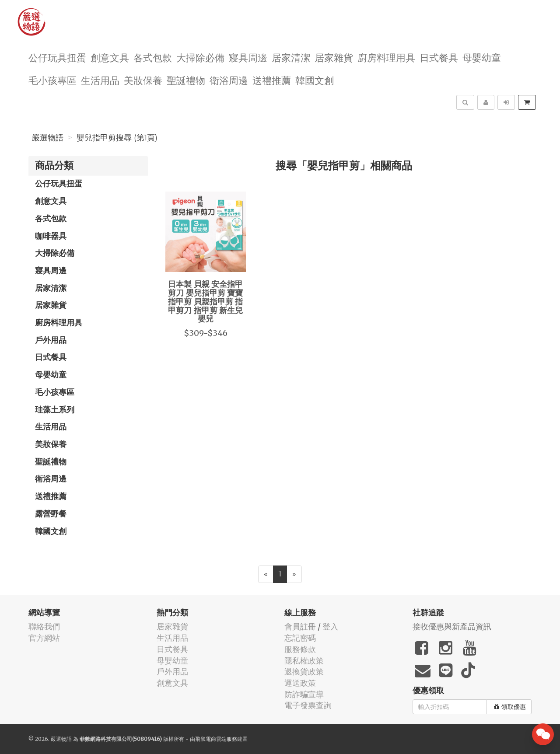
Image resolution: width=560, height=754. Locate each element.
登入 (330, 627)
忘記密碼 (300, 638)
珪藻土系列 (55, 409)
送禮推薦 (272, 80)
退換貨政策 (304, 672)
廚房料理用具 (386, 57)
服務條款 (300, 649)
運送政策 (300, 683)
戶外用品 (51, 340)
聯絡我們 (44, 627)
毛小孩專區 (52, 80)
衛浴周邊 (229, 80)
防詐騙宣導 (304, 694)
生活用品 (100, 80)
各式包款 (153, 57)
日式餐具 (439, 57)
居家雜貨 (334, 57)
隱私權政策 (304, 661)
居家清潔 (291, 57)
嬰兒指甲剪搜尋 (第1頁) (117, 138)
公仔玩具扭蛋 (57, 57)
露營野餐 (51, 513)
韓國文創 (315, 80)
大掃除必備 (200, 57)
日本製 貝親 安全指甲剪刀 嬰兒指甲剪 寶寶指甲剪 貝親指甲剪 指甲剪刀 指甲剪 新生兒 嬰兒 (205, 301)
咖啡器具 (51, 236)
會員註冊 (300, 627)
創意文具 (110, 57)
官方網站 (44, 638)
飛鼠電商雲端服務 (216, 739)
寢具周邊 (248, 57)
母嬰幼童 (482, 57)
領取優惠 (510, 707)
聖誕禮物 (186, 80)
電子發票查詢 (308, 705)
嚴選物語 (48, 138)
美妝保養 (143, 80)
